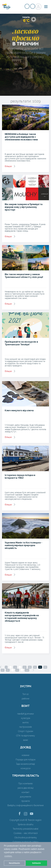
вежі (26, 740)
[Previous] (1, 667)
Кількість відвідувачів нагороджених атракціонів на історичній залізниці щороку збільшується (22, 617)
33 (15, 667)
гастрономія (26, 727)
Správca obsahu (26, 824)
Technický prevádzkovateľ (26, 829)
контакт (26, 792)
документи (26, 797)
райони (26, 699)
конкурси (26, 768)
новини (26, 755)
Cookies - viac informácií (26, 833)
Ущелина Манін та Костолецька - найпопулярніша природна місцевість (23, 545)
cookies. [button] (8, 856)
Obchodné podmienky (26, 838)
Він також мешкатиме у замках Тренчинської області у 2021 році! (24, 276)
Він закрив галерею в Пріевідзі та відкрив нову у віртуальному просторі (24, 207)
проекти (26, 801)
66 (45, 667)
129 (27, 670)
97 (17, 670)
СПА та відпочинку (26, 736)
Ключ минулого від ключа (19, 410)
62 (25, 667)
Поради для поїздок (26, 760)
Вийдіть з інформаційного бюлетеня (26, 805)
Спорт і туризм (26, 731)
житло (26, 723)
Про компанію (26, 784)
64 (35, 667)
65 (40, 667)
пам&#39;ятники (26, 714)
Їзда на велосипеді (26, 764)
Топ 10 (26, 694)
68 (8, 670)
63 (30, 667)
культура (26, 718)
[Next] (33, 670)
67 (3, 670)
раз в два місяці (26, 788)
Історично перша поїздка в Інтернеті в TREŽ (20, 477)
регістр (27, 6)
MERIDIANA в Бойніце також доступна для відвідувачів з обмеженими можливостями (21, 137)
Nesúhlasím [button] (14, 863)
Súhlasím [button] (36, 863)
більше (8, 166)
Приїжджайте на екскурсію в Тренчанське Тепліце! (21, 343)
